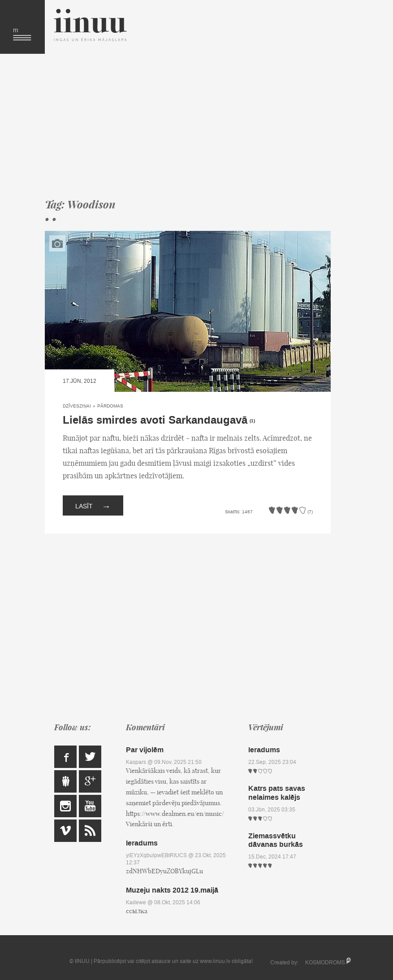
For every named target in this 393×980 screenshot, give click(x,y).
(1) (252, 421)
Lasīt (93, 505)
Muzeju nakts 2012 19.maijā (172, 890)
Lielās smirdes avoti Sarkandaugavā (155, 420)
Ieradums (142, 843)
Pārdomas (110, 406)
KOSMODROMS (325, 963)
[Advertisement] (188, 126)
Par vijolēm (145, 750)
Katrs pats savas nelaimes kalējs (277, 793)
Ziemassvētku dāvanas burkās (276, 840)
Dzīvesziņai (77, 406)
